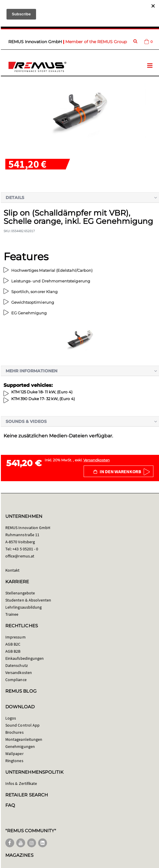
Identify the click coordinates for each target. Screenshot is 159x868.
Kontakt (12, 570)
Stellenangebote (20, 593)
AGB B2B (13, 651)
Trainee (12, 614)
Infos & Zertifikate (21, 783)
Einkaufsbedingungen (25, 658)
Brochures (14, 732)
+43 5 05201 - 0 (25, 549)
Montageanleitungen (24, 739)
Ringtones (14, 761)
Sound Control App (22, 725)
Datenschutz (17, 665)
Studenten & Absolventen (28, 600)
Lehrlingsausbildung (23, 607)
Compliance (16, 680)
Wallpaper (14, 754)
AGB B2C (13, 644)
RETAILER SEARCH (27, 795)
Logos (11, 718)
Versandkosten (96, 460)
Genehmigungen (20, 746)
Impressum (16, 637)
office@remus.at (20, 556)
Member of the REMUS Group (96, 42)
